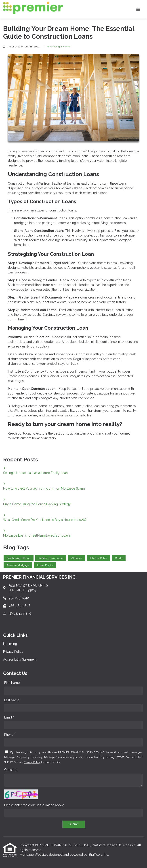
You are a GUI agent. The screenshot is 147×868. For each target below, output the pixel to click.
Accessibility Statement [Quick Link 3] (20, 659)
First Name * (13, 683)
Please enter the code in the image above (34, 805)
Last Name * (13, 700)
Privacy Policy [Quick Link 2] (13, 652)
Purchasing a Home (58, 47)
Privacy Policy (32, 762)
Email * (9, 717)
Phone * (10, 735)
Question (11, 770)
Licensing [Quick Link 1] (10, 644)
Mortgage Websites (34, 855)
